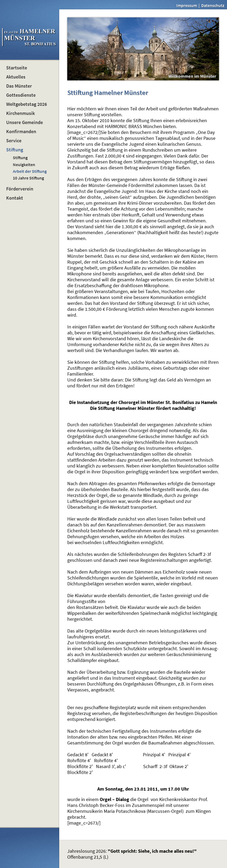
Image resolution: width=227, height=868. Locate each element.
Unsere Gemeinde (25, 122)
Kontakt (15, 198)
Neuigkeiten (24, 164)
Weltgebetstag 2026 (27, 104)
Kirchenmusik (21, 113)
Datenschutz (213, 5)
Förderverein (20, 189)
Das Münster (19, 86)
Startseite (17, 68)
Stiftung (15, 150)
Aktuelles (16, 77)
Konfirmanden (21, 132)
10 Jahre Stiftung (28, 178)
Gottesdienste (21, 95)
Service (14, 141)
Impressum (187, 5)
